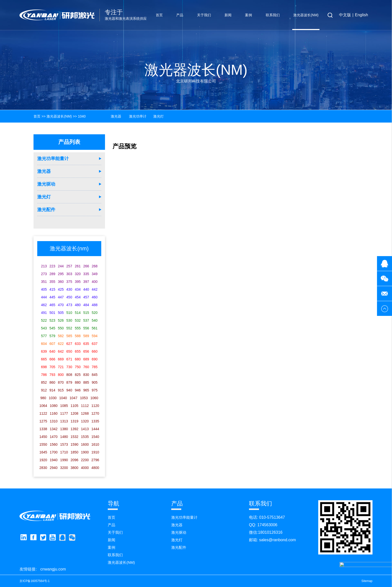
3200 (64, 468)
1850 (74, 452)
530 (69, 320)
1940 (54, 460)
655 (78, 351)
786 (44, 375)
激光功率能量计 (53, 159)
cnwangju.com (53, 569)
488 (95, 305)
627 (69, 344)
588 (78, 336)
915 (61, 390)
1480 (64, 437)
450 (69, 297)
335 (86, 274)
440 (86, 289)
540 (95, 320)
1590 (74, 444)
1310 (54, 421)
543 (44, 328)
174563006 (267, 525)
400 (95, 282)
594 (95, 336)
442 (95, 289)
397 (86, 282)
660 (95, 351)
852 (44, 382)
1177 (64, 413)
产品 (180, 15)
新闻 (228, 15)
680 (78, 359)
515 (86, 313)
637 (95, 344)
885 (86, 382)
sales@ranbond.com (278, 540)
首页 (159, 15)
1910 (95, 452)
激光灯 (44, 197)
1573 (64, 444)
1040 (82, 116)
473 (69, 305)
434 (78, 289)
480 (78, 305)
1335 (95, 421)
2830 (43, 468)
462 (44, 305)
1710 (64, 452)
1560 (54, 444)
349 (95, 274)
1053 (84, 398)
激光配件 (46, 210)
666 (52, 359)
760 (86, 367)
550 (61, 328)
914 (52, 390)
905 (95, 382)
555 (78, 328)
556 (86, 328)
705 (52, 367)
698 (44, 367)
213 (44, 266)
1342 (54, 429)
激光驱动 (46, 184)
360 (61, 282)
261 (78, 266)
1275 (43, 421)
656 (86, 351)
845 (95, 375)
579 (52, 336)
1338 (43, 429)
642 (61, 351)
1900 (85, 452)
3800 (74, 468)
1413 (85, 429)
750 (78, 367)
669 (61, 359)
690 (95, 359)
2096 (74, 460)
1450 (43, 437)
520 (95, 313)
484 (86, 305)
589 (86, 336)
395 (78, 282)
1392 (74, 429)
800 (61, 375)
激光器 (44, 171)
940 (69, 390)
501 (52, 313)
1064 (43, 406)
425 (61, 289)
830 (86, 375)
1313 (64, 421)
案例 (248, 15)
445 (52, 297)
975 (95, 390)
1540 (95, 437)
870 (61, 382)
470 (61, 305)
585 (69, 336)
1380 (64, 429)
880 (78, 382)
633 (78, 344)
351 (44, 282)
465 (52, 305)
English (361, 15)
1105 (74, 406)
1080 (54, 406)
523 (52, 320)
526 (61, 320)
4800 (95, 468)
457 (86, 297)
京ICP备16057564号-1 (34, 581)
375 (69, 282)
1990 (64, 460)
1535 (85, 437)
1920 (43, 460)
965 (86, 390)
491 (44, 313)
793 (52, 375)
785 (95, 367)
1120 (95, 406)
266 (86, 266)
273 (44, 274)
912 (44, 390)
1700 (54, 452)
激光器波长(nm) (306, 15)
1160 (54, 413)
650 (69, 351)
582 (61, 336)
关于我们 (204, 15)
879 (69, 382)
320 (78, 274)
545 (52, 328)
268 (95, 266)
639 (44, 351)
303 (69, 274)
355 (52, 282)
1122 (43, 413)
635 (86, 344)
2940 (54, 468)
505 (61, 313)
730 (69, 367)
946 (78, 390)
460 (95, 297)
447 (61, 297)
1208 (74, 413)
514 (78, 313)
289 (52, 274)
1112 (85, 406)
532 (78, 320)
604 (44, 344)
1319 (74, 421)
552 (69, 328)
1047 (73, 398)
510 (69, 313)
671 (69, 359)
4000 (85, 468)
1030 (53, 398)
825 (78, 375)
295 (61, 274)
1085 (64, 406)
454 (78, 297)
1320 (85, 421)
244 (61, 266)
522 (44, 320)
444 (44, 297)
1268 (85, 413)
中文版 (345, 15)
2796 (95, 460)
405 (44, 289)
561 (95, 328)
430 (69, 289)
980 (43, 398)
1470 (54, 437)
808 (69, 375)
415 (52, 289)
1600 (85, 444)
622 (61, 344)
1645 (43, 452)
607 (52, 344)
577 (44, 336)
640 (52, 351)
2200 (85, 460)
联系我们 (273, 15)
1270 (95, 413)
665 (44, 359)
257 (69, 266)
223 (52, 266)
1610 (95, 444)
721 (61, 367)
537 (86, 320)
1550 (43, 444)
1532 (74, 437)
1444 (95, 429)
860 (52, 382)
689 (86, 359)
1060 (94, 398)
